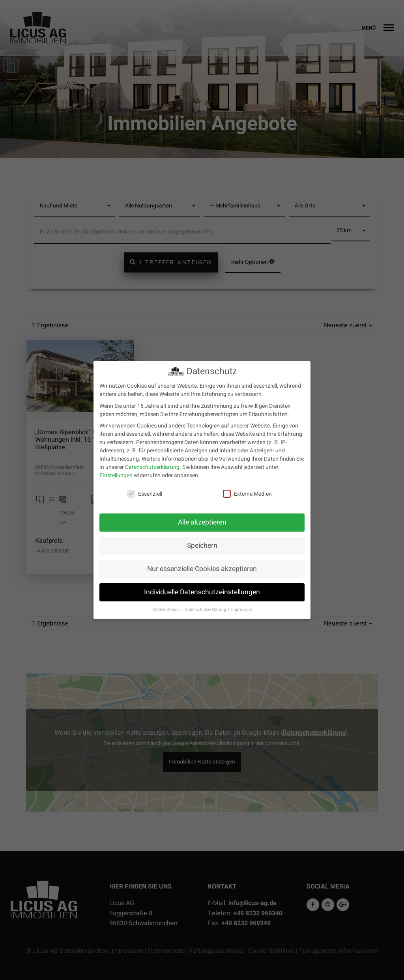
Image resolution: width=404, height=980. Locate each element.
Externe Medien (247, 490)
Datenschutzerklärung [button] (206, 605)
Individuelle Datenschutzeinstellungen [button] (202, 588)
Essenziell (145, 490)
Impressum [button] (242, 605)
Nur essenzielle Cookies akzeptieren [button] (202, 565)
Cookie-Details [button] (166, 605)
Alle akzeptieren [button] (202, 518)
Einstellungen (116, 471)
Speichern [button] (202, 541)
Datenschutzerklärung (152, 463)
